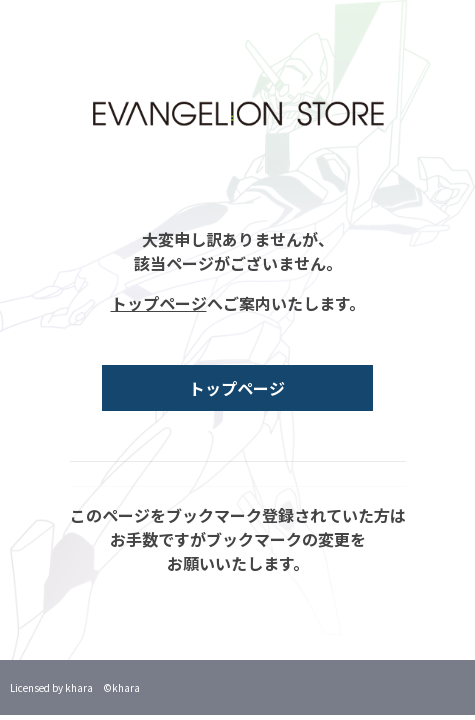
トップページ (159, 303)
